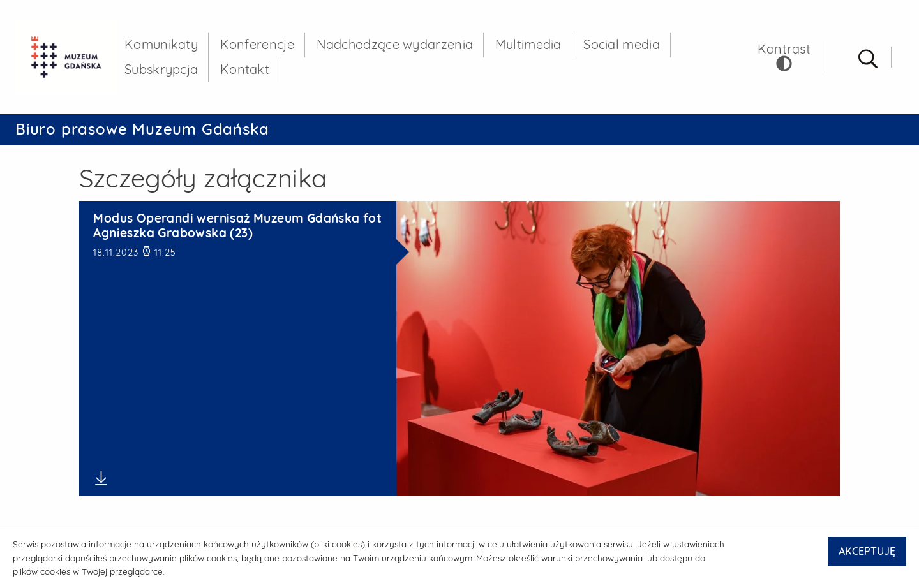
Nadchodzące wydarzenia (395, 44)
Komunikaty (161, 44)
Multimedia (528, 44)
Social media (622, 44)
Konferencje (257, 44)
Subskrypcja (161, 69)
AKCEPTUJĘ (867, 551)
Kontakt (245, 69)
